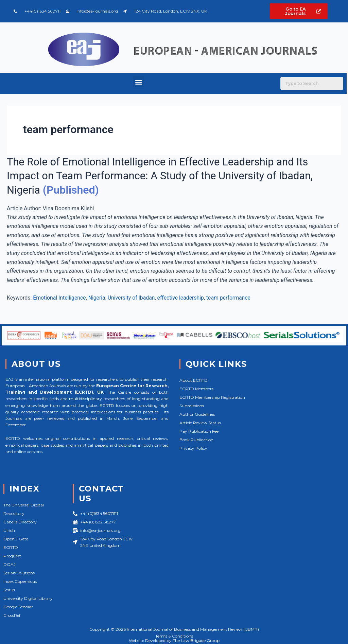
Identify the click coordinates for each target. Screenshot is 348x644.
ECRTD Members (196, 389)
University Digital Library (28, 598)
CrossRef (12, 615)
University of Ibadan (133, 298)
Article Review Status (200, 423)
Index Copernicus (20, 581)
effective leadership (183, 298)
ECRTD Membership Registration (212, 397)
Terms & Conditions (174, 636)
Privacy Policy (193, 448)
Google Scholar (18, 607)
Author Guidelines (197, 414)
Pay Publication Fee (199, 431)
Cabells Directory (20, 522)
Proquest (12, 556)
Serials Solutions (19, 573)
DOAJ (10, 564)
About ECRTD (194, 380)
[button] (138, 82)
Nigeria (98, 298)
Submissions (192, 406)
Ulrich (9, 530)
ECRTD (11, 547)
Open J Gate (16, 539)
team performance (231, 298)
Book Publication (196, 440)
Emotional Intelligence (60, 298)
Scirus (9, 590)
